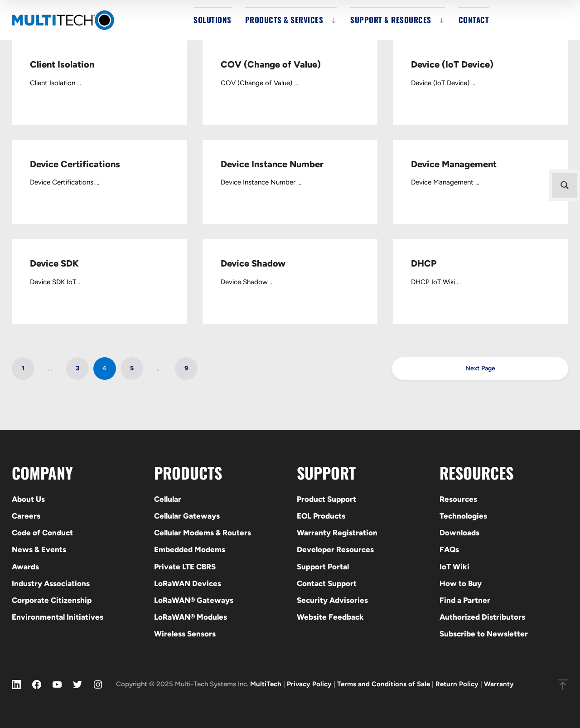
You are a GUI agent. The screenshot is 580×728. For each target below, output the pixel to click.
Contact (474, 20)
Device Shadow (253, 263)
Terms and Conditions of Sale (384, 684)
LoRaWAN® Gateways (194, 600)
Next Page (480, 368)
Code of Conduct (42, 533)
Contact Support (327, 583)
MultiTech (266, 684)
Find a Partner (465, 600)
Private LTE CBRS (185, 567)
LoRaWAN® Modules (191, 617)
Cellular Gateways (187, 516)
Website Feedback (330, 617)
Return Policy (457, 684)
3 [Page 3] (77, 368)
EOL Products (321, 516)
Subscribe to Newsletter (484, 634)
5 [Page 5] (132, 368)
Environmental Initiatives (58, 617)
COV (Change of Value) (271, 64)
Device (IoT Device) (452, 64)
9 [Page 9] (186, 368)
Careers (26, 516)
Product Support (326, 499)
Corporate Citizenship (52, 600)
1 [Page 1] (23, 368)
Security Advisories (332, 600)
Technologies (463, 516)
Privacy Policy (309, 684)
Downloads (459, 533)
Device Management (454, 164)
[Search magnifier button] (564, 185)
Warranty (499, 684)
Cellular (168, 499)
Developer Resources (335, 549)
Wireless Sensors (185, 634)
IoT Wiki (454, 567)
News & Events (39, 549)
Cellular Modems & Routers (203, 533)
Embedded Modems (190, 549)
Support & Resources (391, 20)
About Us (28, 499)
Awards (25, 567)
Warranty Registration (337, 533)
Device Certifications (75, 164)
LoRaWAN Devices (188, 583)
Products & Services (284, 20)
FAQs (449, 549)
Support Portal (323, 567)
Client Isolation (62, 64)
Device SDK (54, 263)
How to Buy (461, 583)
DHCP (424, 263)
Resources (458, 499)
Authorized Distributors (482, 617)
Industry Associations (51, 583)
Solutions (213, 20)
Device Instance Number (272, 164)
